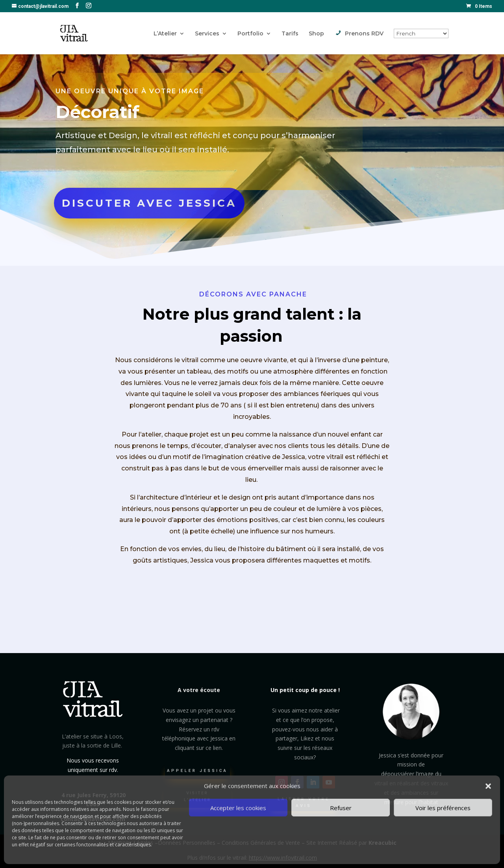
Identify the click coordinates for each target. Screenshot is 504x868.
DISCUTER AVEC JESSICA (149, 203)
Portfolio (250, 34)
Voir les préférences (443, 808)
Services (207, 34)
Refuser (341, 808)
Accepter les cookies (238, 808)
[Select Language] (421, 33)
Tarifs (290, 34)
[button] (488, 786)
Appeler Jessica (198, 775)
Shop (316, 34)
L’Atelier (165, 34)
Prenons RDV (359, 34)
